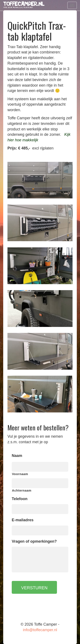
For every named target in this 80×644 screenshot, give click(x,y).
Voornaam (20, 474)
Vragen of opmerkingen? (34, 541)
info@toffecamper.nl (40, 630)
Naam (17, 456)
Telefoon (20, 499)
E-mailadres (23, 520)
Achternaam (22, 490)
